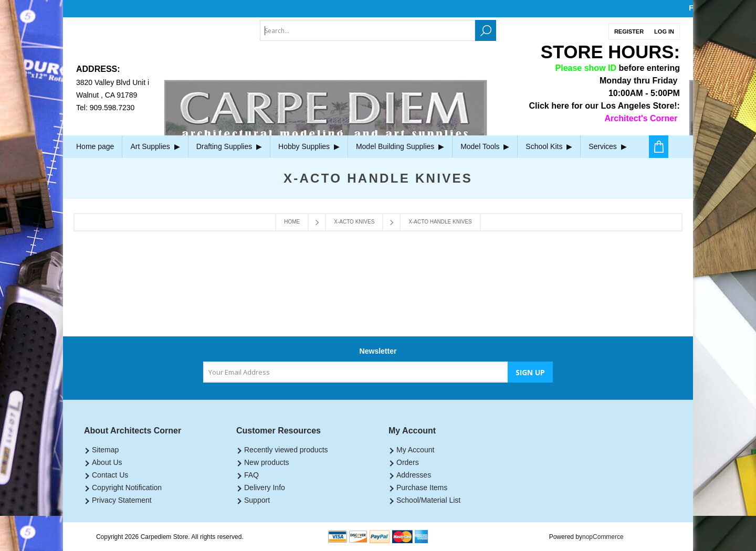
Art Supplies (155, 146)
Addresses (414, 475)
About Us (107, 462)
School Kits (549, 146)
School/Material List (428, 500)
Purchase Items (422, 488)
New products (267, 462)
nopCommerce (603, 537)
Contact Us (110, 475)
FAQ (251, 475)
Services (607, 146)
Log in (664, 31)
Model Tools (485, 146)
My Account (415, 450)
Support (257, 500)
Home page (95, 146)
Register (629, 31)
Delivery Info (265, 488)
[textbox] (367, 30)
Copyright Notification (127, 488)
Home (292, 222)
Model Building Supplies (400, 146)
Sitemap (105, 450)
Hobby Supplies (309, 146)
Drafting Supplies (229, 146)
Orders (408, 462)
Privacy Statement (122, 500)
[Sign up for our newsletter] (355, 372)
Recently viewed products (286, 450)
